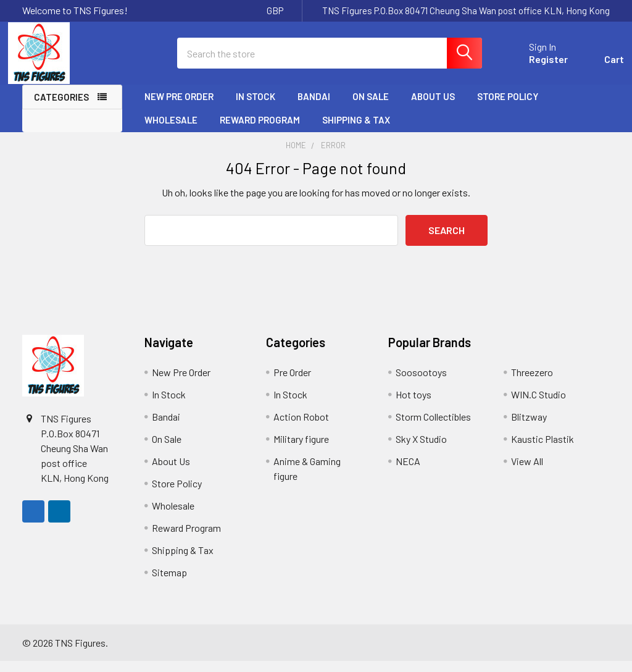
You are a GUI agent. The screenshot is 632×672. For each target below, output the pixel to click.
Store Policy (508, 107)
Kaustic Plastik (543, 450)
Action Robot (301, 428)
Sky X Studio (421, 450)
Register (534, 66)
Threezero (532, 383)
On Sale (371, 107)
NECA (408, 472)
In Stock (256, 107)
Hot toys (414, 405)
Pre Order (292, 383)
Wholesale (171, 130)
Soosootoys (421, 383)
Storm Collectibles (433, 428)
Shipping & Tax (356, 130)
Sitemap (169, 583)
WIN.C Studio (538, 405)
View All (527, 472)
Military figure (301, 450)
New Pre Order (179, 107)
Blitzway (529, 428)
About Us (433, 107)
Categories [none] (61, 107)
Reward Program (260, 130)
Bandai (314, 107)
